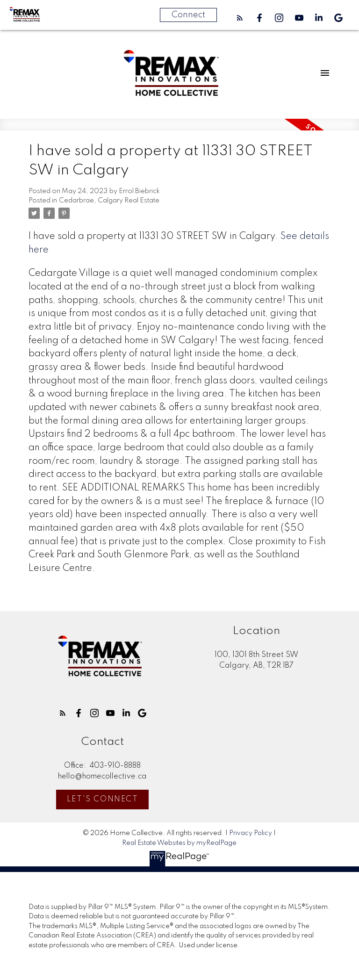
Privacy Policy (251, 833)
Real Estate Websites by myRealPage (179, 843)
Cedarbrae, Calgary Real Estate (109, 201)
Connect (188, 15)
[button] (240, 18)
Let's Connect (103, 800)
